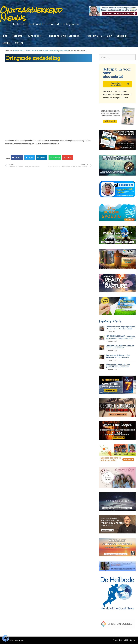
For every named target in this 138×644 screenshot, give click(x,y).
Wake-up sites (95, 36)
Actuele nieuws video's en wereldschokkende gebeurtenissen (47, 51)
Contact (19, 43)
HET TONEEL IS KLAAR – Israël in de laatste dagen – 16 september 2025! (120, 337)
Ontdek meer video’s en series (67, 36)
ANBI (126, 640)
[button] (17, 157)
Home (5, 36)
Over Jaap (18, 36)
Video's (22, 51)
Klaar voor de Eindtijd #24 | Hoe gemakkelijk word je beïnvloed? (118, 366)
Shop (109, 36)
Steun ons (122, 36)
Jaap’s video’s (37, 36)
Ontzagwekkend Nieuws (31, 14)
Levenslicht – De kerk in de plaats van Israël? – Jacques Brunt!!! (120, 347)
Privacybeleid (117, 640)
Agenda (6, 43)
